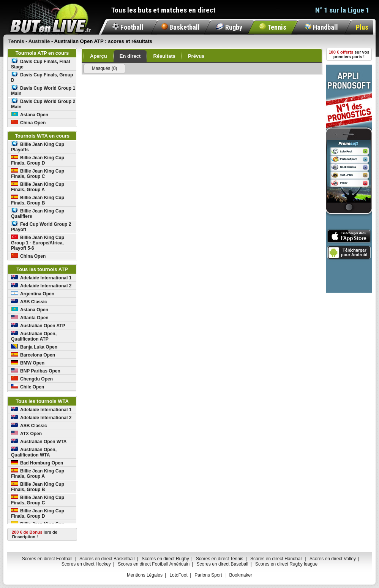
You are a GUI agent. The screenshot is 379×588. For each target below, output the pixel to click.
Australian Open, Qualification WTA (34, 452)
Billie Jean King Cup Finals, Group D (38, 160)
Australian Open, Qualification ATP (34, 336)
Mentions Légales (145, 575)
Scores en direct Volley (333, 559)
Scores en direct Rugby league (286, 564)
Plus (362, 27)
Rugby (229, 27)
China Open (28, 123)
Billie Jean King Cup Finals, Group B (38, 200)
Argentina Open (33, 294)
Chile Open (28, 387)
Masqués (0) (105, 68)
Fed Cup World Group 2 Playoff (41, 227)
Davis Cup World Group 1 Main (43, 91)
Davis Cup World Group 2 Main (43, 104)
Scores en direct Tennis (220, 559)
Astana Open (30, 115)
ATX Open (26, 433)
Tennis (273, 27)
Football (128, 27)
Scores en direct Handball (276, 559)
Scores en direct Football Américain (154, 564)
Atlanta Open (30, 318)
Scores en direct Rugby (165, 559)
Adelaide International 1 (41, 278)
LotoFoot (178, 575)
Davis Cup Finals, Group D (42, 77)
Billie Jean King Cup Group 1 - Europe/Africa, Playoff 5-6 (38, 243)
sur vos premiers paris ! (349, 54)
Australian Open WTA (39, 441)
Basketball (181, 27)
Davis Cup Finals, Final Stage (40, 64)
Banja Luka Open (34, 347)
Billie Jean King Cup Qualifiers (38, 213)
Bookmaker (241, 575)
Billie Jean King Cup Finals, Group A (38, 187)
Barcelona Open (33, 355)
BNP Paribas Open (36, 371)
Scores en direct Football (47, 559)
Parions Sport (208, 575)
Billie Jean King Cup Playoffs (38, 147)
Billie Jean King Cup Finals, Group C (38, 174)
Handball (321, 27)
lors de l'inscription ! (35, 534)
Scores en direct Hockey (86, 564)
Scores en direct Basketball (107, 559)
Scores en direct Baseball (223, 564)
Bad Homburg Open (37, 463)
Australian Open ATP (38, 326)
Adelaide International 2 (41, 286)
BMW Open (28, 363)
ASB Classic (29, 302)
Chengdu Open (32, 379)
